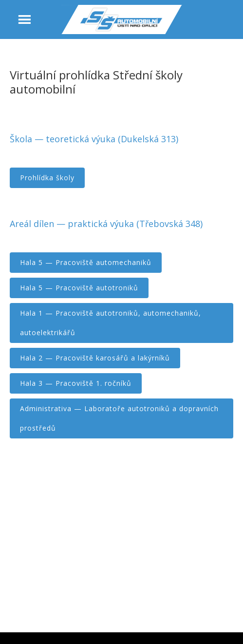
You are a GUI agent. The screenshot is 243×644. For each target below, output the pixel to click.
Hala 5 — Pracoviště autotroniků (79, 288)
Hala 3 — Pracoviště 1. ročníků (76, 383)
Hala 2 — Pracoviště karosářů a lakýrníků (95, 358)
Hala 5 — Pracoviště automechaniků (86, 262)
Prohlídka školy (47, 178)
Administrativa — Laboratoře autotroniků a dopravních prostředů (119, 418)
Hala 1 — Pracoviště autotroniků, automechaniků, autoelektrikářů (111, 323)
